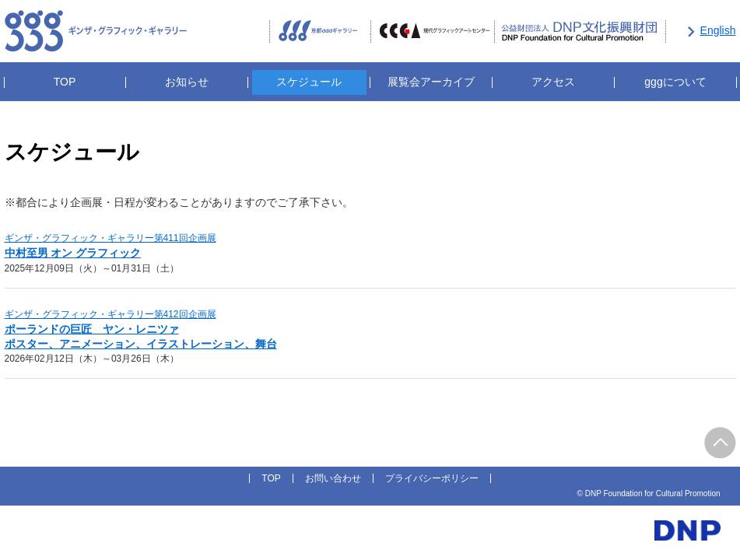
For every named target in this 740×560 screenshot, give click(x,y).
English (718, 30)
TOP (65, 82)
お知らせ (187, 82)
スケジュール (309, 82)
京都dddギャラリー (320, 32)
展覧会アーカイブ (431, 82)
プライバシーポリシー (432, 478)
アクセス (553, 82)
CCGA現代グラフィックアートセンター (433, 32)
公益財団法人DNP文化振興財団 (580, 32)
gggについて (675, 82)
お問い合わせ (333, 478)
